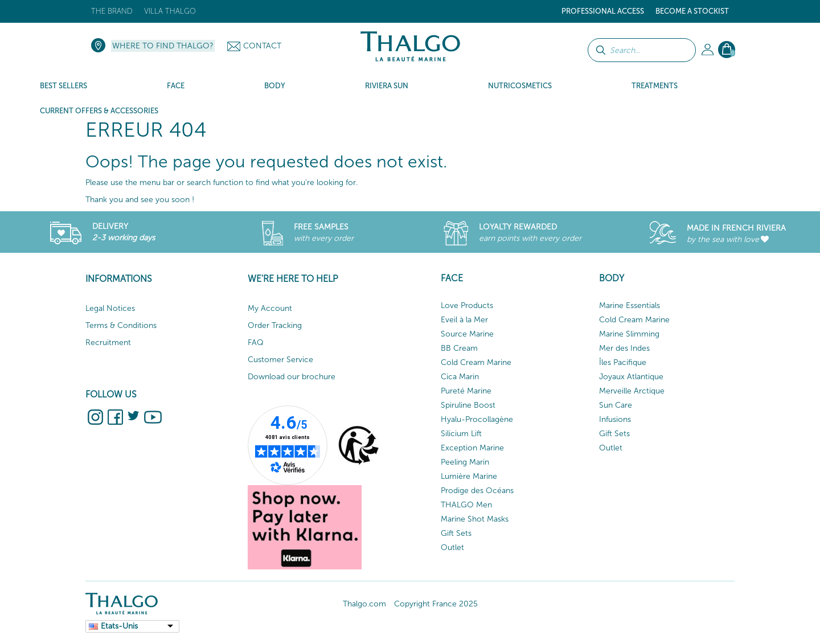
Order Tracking (275, 325)
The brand (112, 11)
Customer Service (280, 360)
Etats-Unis (119, 626)
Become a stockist (692, 11)
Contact (262, 46)
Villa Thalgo (170, 11)
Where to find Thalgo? (163, 46)
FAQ (256, 342)
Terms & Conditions (121, 325)
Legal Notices (110, 308)
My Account (270, 308)
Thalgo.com (364, 604)
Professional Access (603, 11)
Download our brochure (292, 377)
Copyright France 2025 (436, 604)
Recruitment (108, 342)
